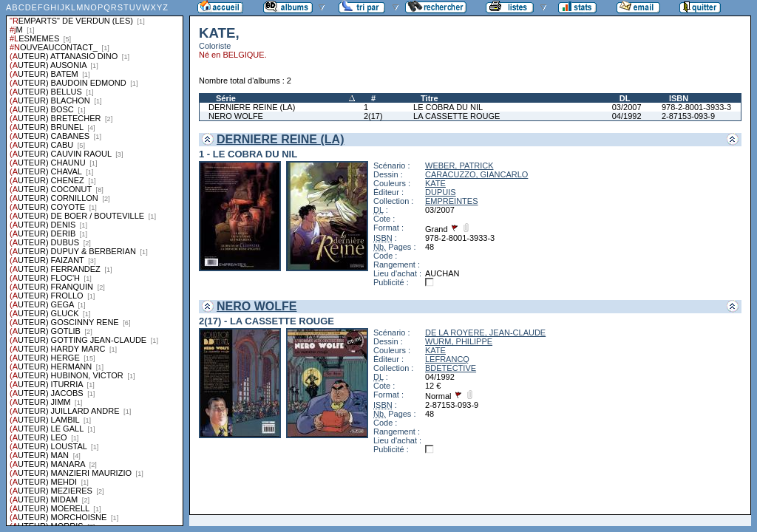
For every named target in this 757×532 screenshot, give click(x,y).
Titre (430, 98)
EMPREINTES (452, 201)
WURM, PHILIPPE (459, 341)
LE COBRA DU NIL (448, 107)
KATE (435, 183)
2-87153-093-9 (688, 116)
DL (625, 98)
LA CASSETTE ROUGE (456, 116)
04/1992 (627, 116)
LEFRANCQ (447, 359)
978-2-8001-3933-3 (696, 107)
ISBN (679, 98)
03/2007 (627, 107)
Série (226, 98)
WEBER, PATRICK (459, 166)
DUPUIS (441, 192)
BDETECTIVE (451, 368)
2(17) (373, 116)
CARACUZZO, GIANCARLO (476, 174)
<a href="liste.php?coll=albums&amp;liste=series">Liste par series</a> (95, 263)
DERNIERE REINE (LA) (252, 107)
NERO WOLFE (236, 116)
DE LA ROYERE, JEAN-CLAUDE (485, 332)
